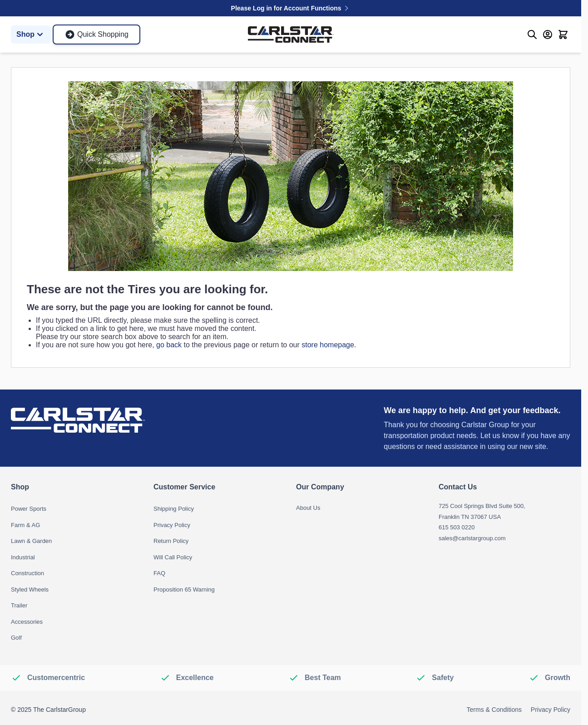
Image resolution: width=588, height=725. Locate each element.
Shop (31, 35)
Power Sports (29, 509)
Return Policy (171, 541)
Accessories (27, 622)
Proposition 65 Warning (184, 589)
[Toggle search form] (532, 35)
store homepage (328, 345)
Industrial (23, 557)
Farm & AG (25, 525)
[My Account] (548, 35)
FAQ (159, 573)
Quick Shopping (96, 35)
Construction (27, 573)
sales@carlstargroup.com (472, 538)
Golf (16, 638)
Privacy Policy (172, 525)
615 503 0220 (457, 527)
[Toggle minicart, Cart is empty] (563, 35)
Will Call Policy (173, 557)
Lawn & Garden (31, 541)
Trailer (19, 605)
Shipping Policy (174, 509)
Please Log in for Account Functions (291, 8)
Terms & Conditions (494, 710)
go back (169, 345)
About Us (308, 508)
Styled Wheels (30, 589)
